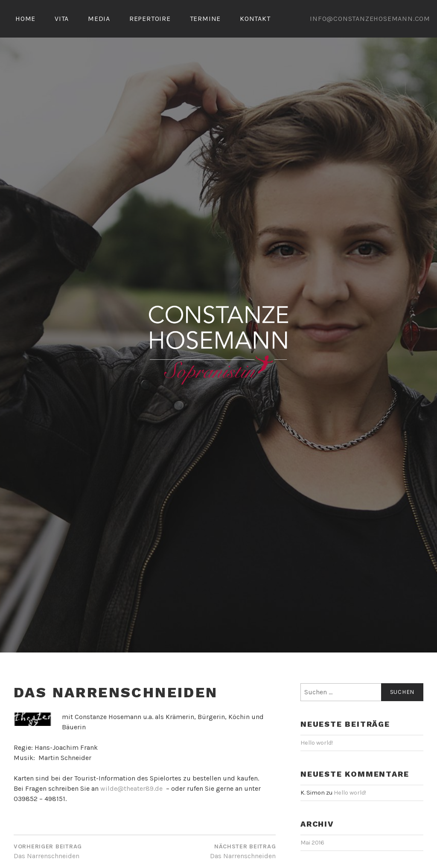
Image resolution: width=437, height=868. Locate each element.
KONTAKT (255, 19)
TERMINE (205, 19)
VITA (62, 19)
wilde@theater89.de (131, 812)
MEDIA (99, 19)
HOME (25, 19)
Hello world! (317, 767)
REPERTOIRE (150, 19)
